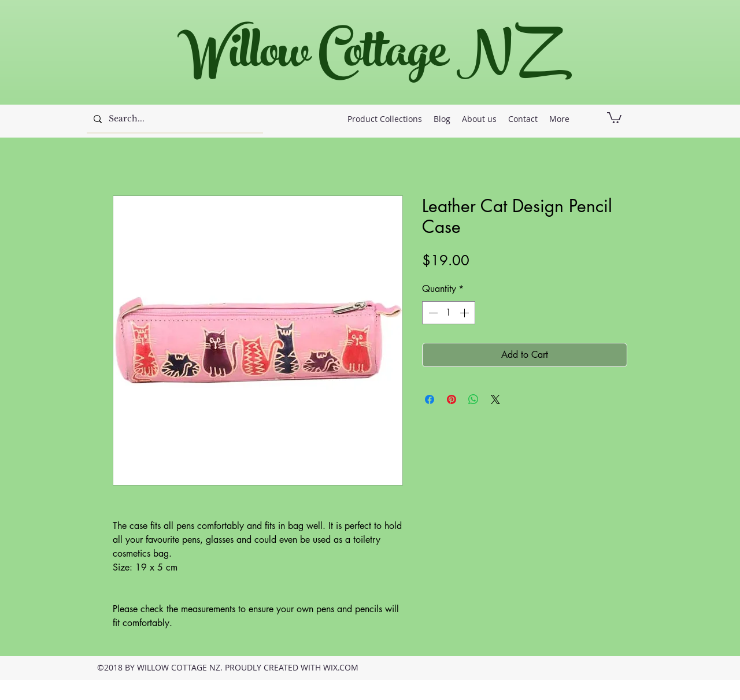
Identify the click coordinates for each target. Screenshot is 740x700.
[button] (614, 117)
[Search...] (174, 119)
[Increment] (465, 313)
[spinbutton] (449, 313)
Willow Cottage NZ (364, 58)
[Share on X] (495, 399)
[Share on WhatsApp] (473, 399)
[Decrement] (432, 313)
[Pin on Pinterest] (452, 399)
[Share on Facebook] (430, 399)
